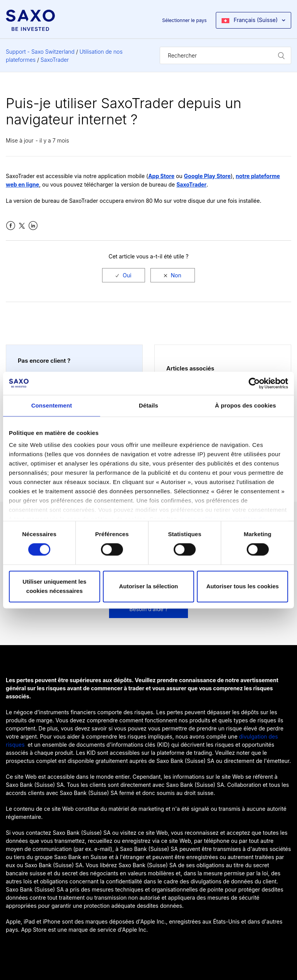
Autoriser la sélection (149, 586)
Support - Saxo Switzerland (40, 52)
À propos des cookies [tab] (246, 405)
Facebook (11, 226)
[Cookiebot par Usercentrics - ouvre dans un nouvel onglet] (254, 383)
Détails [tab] (148, 405)
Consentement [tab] (52, 405)
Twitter (22, 226)
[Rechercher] (225, 55)
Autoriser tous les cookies (242, 586)
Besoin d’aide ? (148, 609)
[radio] (123, 275)
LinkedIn (33, 226)
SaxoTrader (55, 60)
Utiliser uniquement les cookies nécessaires (54, 586)
